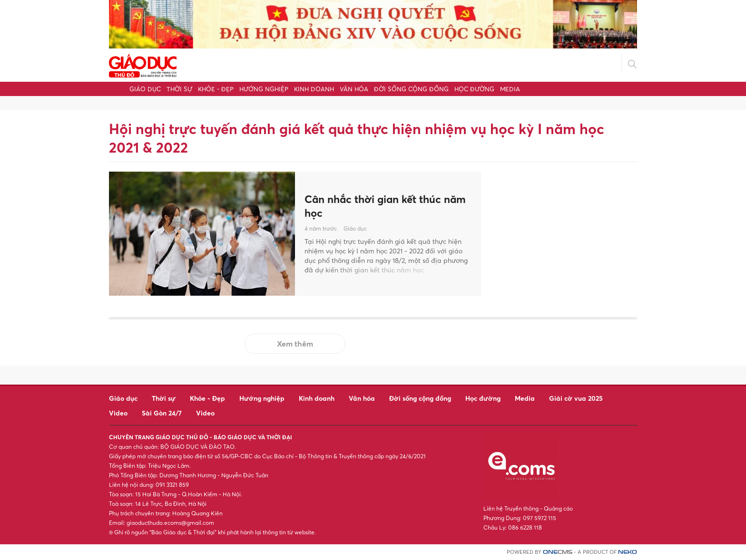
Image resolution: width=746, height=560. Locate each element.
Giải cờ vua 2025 (576, 398)
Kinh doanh (314, 89)
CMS (558, 552)
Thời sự (179, 89)
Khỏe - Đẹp (216, 89)
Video (118, 413)
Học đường (474, 89)
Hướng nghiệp (264, 89)
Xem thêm (295, 344)
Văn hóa (354, 89)
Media (510, 89)
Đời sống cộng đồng (411, 89)
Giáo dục (145, 89)
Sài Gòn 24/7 (162, 413)
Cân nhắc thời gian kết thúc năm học (379, 206)
